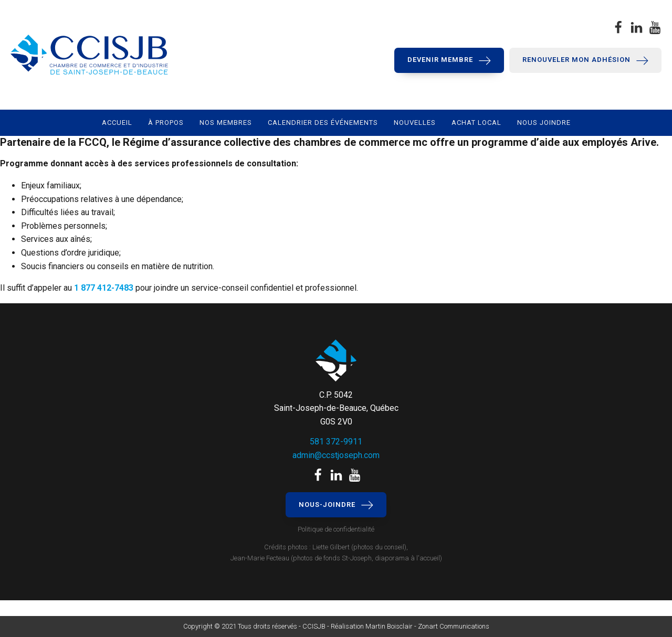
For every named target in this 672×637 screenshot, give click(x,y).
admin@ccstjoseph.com (336, 455)
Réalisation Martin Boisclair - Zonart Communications (409, 626)
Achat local (476, 123)
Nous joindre (544, 123)
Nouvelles (415, 123)
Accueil (117, 123)
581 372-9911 (336, 442)
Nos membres (226, 123)
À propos (166, 123)
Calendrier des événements (323, 123)
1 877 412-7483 (104, 288)
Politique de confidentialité (336, 529)
